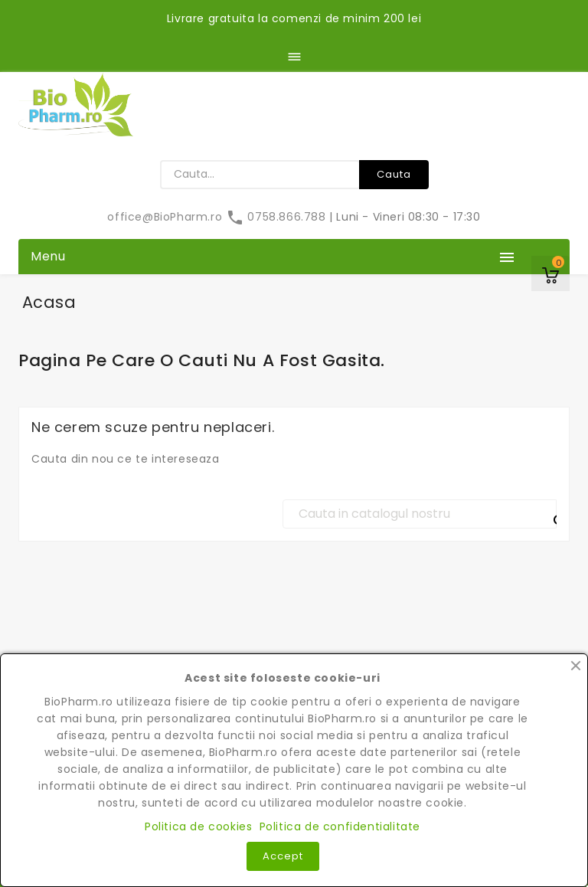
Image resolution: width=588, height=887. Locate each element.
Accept (283, 856)
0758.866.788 (278, 217)
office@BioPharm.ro (166, 217)
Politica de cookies (198, 826)
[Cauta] (420, 514)
